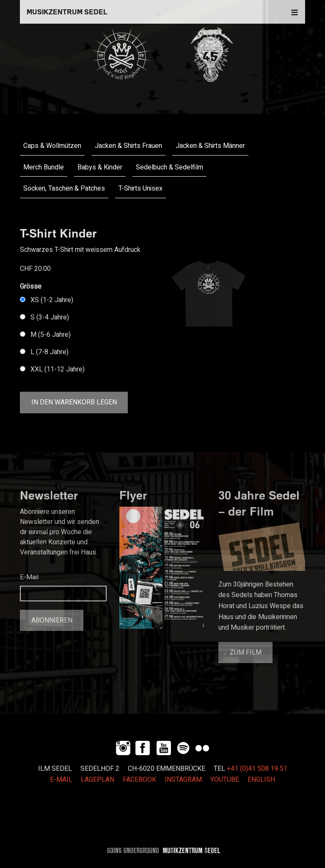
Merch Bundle (44, 167)
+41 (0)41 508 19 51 (257, 769)
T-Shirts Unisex (140, 188)
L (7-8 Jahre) (50, 352)
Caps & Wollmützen (52, 146)
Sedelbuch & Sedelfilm (169, 167)
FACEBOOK (139, 780)
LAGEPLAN (98, 780)
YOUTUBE (225, 780)
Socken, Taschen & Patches (64, 188)
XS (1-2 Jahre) (52, 300)
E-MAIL (61, 780)
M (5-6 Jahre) (51, 335)
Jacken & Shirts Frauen (128, 146)
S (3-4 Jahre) (50, 317)
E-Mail (29, 577)
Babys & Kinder (100, 167)
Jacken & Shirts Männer (210, 146)
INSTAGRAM (183, 780)
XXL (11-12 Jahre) (58, 369)
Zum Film (246, 652)
